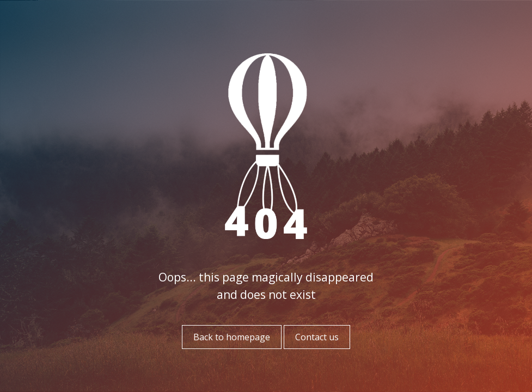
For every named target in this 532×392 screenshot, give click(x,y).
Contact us (317, 337)
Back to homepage (232, 337)
